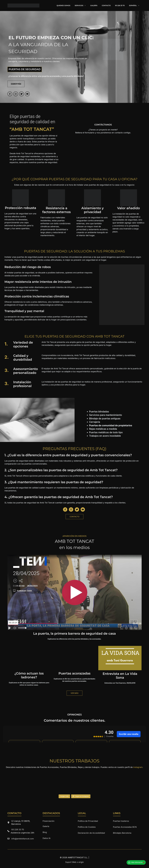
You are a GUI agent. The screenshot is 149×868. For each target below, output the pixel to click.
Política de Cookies (87, 827)
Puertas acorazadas (74, 673)
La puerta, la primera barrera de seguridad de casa (74, 633)
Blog (45, 832)
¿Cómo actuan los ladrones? (29, 675)
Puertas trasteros (121, 821)
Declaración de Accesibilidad (91, 833)
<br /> (103, 145)
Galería (94, 6)
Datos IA (47, 838)
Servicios (81, 6)
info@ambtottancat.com (23, 839)
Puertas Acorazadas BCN (125, 827)
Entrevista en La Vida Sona (120, 676)
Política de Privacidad (88, 821)
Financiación (49, 821)
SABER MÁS (16, 84)
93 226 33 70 (120, 6)
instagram (138, 767)
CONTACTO (74, 517)
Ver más (74, 693)
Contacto (106, 6)
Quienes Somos (64, 6)
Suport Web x (74, 862)
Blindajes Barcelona (122, 833)
